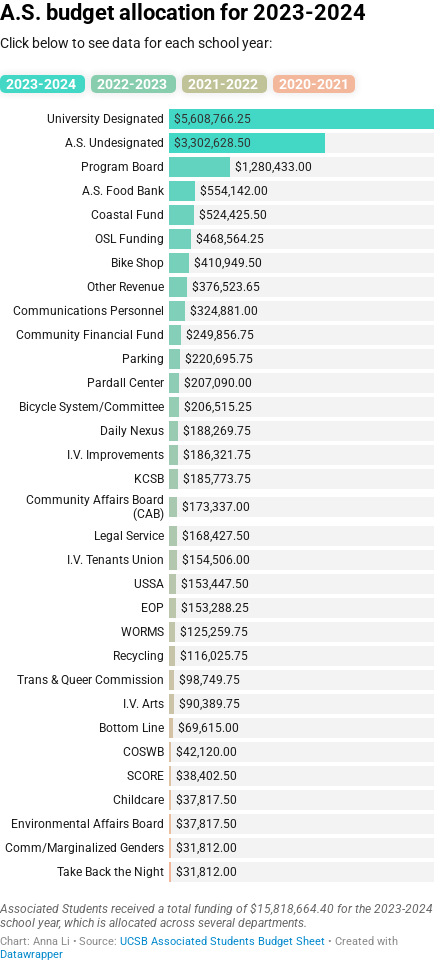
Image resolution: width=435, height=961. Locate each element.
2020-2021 (314, 84)
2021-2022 (224, 84)
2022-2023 (133, 84)
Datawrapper (31, 954)
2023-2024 (42, 84)
